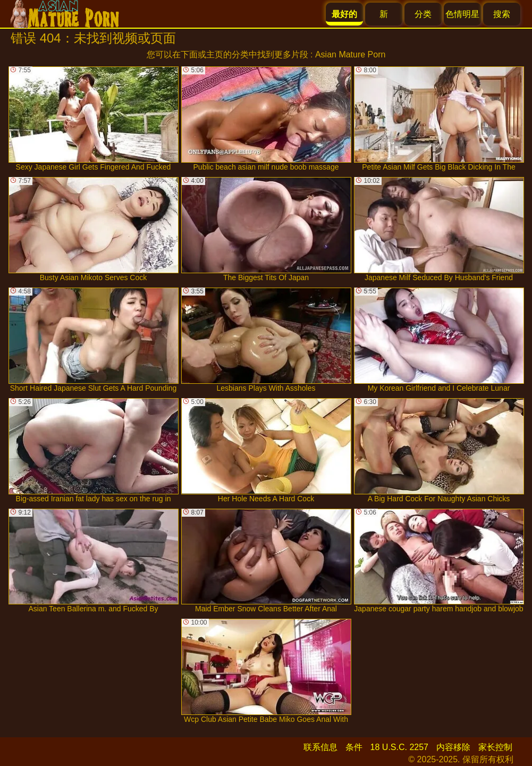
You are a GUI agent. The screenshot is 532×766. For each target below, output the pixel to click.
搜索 (502, 14)
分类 (423, 14)
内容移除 (453, 747)
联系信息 (320, 747)
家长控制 (495, 747)
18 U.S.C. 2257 (399, 747)
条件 (354, 747)
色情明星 (462, 14)
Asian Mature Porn (351, 54)
